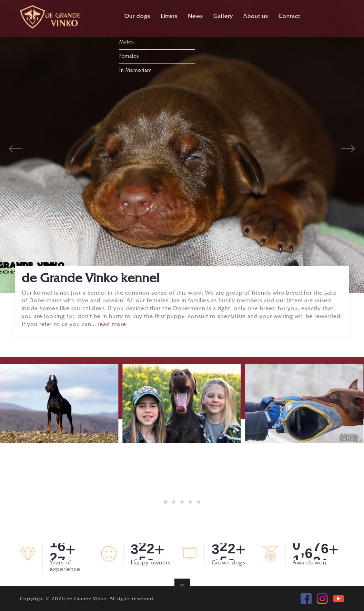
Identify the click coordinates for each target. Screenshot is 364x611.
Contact (289, 17)
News (195, 17)
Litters (169, 17)
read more (112, 325)
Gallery (223, 17)
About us (256, 17)
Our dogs (137, 17)
